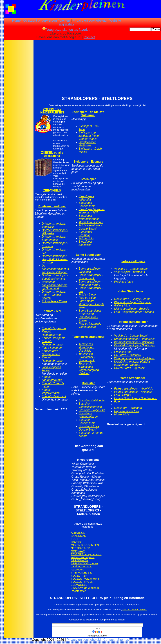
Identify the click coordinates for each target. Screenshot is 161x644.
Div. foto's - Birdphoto (127, 355)
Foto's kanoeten (52, 348)
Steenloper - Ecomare (86, 234)
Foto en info (86, 238)
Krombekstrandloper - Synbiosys (134, 345)
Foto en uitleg (87, 298)
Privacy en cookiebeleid (90, 21)
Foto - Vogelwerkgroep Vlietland (134, 312)
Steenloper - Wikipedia (86, 198)
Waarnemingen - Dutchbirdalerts (134, 358)
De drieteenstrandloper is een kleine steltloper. (55, 269)
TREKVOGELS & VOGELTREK (81, 574)
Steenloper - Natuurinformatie (89, 217)
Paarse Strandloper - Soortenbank (136, 398)
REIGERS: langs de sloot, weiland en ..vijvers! (87, 556)
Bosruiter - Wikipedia (92, 400)
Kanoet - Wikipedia (54, 338)
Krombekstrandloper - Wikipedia (134, 342)
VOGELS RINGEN (82, 582)
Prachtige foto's (124, 282)
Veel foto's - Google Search (131, 269)
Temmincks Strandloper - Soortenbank (87, 357)
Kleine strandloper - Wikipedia (133, 302)
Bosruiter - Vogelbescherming (90, 405)
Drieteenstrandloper (52, 206)
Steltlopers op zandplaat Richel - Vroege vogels (90, 136)
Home (16, 21)
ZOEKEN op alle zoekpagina (52, 154)
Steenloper (88, 179)
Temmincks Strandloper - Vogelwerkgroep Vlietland (89, 368)
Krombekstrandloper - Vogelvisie (134, 339)
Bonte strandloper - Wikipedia (91, 270)
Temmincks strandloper (88, 337)
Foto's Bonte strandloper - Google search (91, 304)
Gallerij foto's (122, 305)
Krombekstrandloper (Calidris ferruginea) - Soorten (132, 363)
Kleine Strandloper (130, 291)
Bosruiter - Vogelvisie (92, 410)
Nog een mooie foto (126, 411)
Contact (89, 37)
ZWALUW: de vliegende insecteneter (85, 589)
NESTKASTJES (81, 548)
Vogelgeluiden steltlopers (88, 144)
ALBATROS (78, 533)
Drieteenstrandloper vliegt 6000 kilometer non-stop (55, 259)
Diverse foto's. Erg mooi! (129, 368)
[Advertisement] (19, 97)
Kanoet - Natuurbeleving (51, 333)
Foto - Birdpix (123, 395)
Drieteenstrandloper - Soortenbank (55, 238)
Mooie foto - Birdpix (91, 222)
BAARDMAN (79, 536)
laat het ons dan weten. (135, 610)
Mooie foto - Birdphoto (128, 408)
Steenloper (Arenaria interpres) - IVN (92, 211)
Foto (117, 401)
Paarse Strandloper (132, 378)
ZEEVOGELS (52, 191)
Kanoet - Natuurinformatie (52, 343)
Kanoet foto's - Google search (51, 353)
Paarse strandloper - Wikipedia (133, 392)
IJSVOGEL (78, 542)
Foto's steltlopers (134, 261)
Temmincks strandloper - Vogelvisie (87, 347)
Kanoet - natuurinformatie (52, 378)
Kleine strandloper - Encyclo (132, 309)
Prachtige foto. (123, 352)
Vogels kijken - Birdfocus (129, 272)
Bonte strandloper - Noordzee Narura (91, 283)
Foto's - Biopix (88, 294)
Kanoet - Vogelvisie (54, 328)
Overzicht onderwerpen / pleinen (47, 21)
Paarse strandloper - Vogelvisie (134, 389)
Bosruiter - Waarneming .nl (89, 415)
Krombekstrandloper (133, 322)
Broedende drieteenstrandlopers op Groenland (55, 285)
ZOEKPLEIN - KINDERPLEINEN (52, 111)
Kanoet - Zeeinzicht (54, 396)
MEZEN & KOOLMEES (85, 545)
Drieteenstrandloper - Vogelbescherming (55, 277)
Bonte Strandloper (88, 255)
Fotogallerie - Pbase (54, 301)
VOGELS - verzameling (85, 579)
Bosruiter (88, 383)
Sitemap (123, 640)
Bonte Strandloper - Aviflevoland (91, 312)
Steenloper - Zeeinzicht (86, 243)
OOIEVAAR (78, 551)
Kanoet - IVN (52, 311)
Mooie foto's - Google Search (132, 299)
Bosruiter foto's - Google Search (89, 428)
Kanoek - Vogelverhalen (51, 391)
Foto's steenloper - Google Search (90, 227)
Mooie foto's (122, 414)
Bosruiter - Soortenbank (87, 421)
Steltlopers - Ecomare (88, 162)
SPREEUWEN (80, 560)
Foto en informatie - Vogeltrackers (91, 325)
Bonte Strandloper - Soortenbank (91, 277)
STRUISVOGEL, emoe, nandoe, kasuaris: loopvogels (85, 566)
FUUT (75, 539)
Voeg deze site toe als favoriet (66, 30)
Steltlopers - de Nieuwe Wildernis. (88, 114)
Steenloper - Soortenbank (87, 204)
